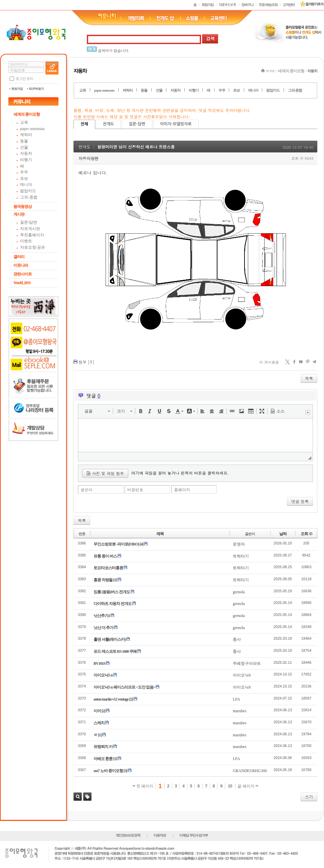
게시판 (19, 214)
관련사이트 (23, 274)
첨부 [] (86, 362)
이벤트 (26, 241)
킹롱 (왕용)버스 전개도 (112, 592)
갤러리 (19, 257)
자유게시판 (30, 229)
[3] (125, 771)
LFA (236, 699)
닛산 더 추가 (103, 628)
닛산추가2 (102, 616)
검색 (78, 797)
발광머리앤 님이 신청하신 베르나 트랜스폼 (136, 147)
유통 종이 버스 (105, 556)
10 (230, 786)
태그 (87, 797)
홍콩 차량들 (103, 580)
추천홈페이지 (32, 235)
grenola (239, 592)
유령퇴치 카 (103, 747)
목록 (309, 378)
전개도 (109, 124)
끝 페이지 (248, 786)
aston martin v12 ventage (111, 699)
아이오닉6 (242, 675)
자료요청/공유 (33, 247)
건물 (24, 147)
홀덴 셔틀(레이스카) (110, 639)
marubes (240, 711)
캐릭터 (26, 135)
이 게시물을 (269, 362)
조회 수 (306, 534)
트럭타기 (241, 556)
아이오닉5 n (103, 675)
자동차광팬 (89, 158)
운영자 (239, 544)
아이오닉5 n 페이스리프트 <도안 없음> (124, 687)
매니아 (26, 184)
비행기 (26, 160)
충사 (237, 639)
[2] (131, 699)
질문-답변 (137, 124)
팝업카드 (28, 191)
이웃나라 (21, 265)
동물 (24, 141)
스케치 (99, 723)
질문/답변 (29, 222)
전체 (84, 124)
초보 (24, 178)
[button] (97, 411)
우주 (24, 172)
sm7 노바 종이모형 (108, 771)
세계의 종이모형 (27, 114)
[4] (141, 544)
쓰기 (309, 797)
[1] (115, 580)
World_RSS (22, 283)
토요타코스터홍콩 (108, 568)
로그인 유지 (24, 79)
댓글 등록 (300, 501)
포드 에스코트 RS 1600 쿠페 (115, 651)
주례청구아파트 (247, 663)
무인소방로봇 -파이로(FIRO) (116, 544)
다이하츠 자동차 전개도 (113, 604)
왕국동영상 (23, 207)
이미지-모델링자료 (176, 124)
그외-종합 (29, 197)
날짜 (283, 534)
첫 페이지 (143, 786)
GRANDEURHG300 (250, 771)
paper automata (32, 129)
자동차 (26, 153)
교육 (24, 122)
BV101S (99, 663)
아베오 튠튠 (103, 759)
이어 (97, 711)
